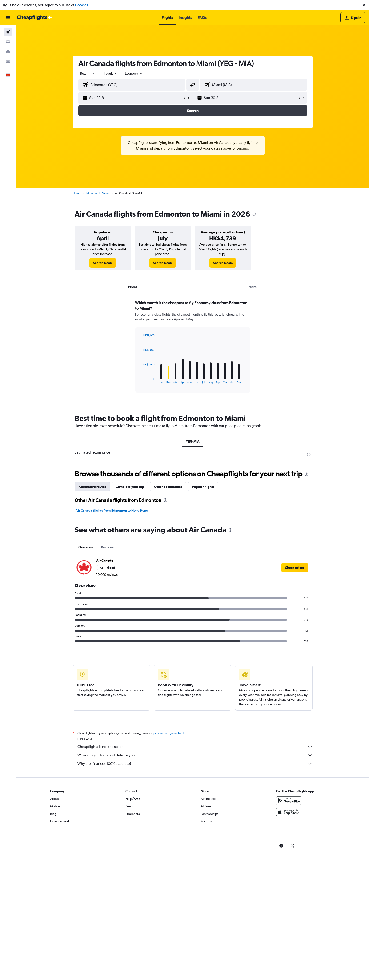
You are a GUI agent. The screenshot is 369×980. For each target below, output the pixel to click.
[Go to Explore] (8, 62)
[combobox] (88, 73)
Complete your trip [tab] (130, 487)
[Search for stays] (8, 42)
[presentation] (254, 214)
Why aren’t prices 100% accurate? (195, 764)
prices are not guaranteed (168, 733)
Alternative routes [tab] (92, 487)
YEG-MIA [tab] (193, 441)
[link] (103, 263)
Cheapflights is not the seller (195, 747)
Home (76, 193)
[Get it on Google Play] (289, 801)
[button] (364, 5)
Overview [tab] (86, 547)
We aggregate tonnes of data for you (195, 755)
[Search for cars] (8, 52)
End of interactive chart (141, 380)
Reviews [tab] (107, 547)
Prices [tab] (133, 287)
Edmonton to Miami (98, 193)
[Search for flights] (8, 32)
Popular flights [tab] (203, 487)
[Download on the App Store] (289, 812)
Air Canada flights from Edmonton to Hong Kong (112, 510)
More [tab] (253, 287)
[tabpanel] (193, 351)
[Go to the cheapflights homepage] (34, 18)
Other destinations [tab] (168, 487)
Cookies (81, 5)
